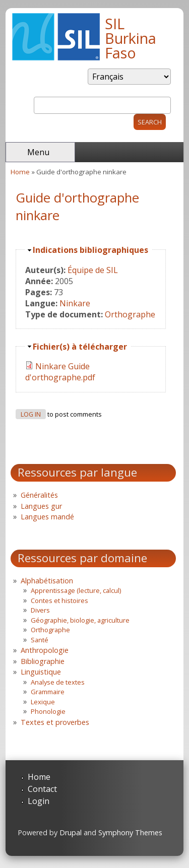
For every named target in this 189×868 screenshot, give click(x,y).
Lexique (43, 702)
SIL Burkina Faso (131, 38)
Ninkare (75, 303)
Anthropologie (45, 650)
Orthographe (130, 314)
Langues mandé (47, 517)
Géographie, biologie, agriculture (80, 620)
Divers (40, 610)
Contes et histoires (59, 600)
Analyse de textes (58, 682)
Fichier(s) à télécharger (80, 347)
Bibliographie (43, 661)
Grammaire (48, 692)
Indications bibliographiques (90, 250)
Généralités (39, 495)
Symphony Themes (130, 832)
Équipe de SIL (93, 270)
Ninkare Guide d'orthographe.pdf (60, 372)
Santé (40, 640)
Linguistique (41, 672)
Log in (31, 414)
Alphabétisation (47, 581)
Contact (42, 789)
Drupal (71, 832)
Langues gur (41, 506)
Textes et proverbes (55, 722)
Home (20, 172)
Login (39, 801)
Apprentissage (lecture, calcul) (76, 590)
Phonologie (48, 711)
